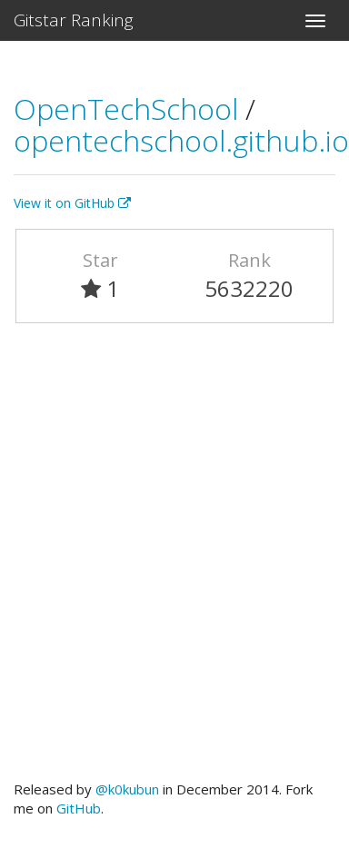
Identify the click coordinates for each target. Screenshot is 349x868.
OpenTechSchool (130, 108)
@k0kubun (127, 789)
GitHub (79, 808)
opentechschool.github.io (181, 140)
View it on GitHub (72, 203)
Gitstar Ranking (74, 20)
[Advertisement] (170, 560)
